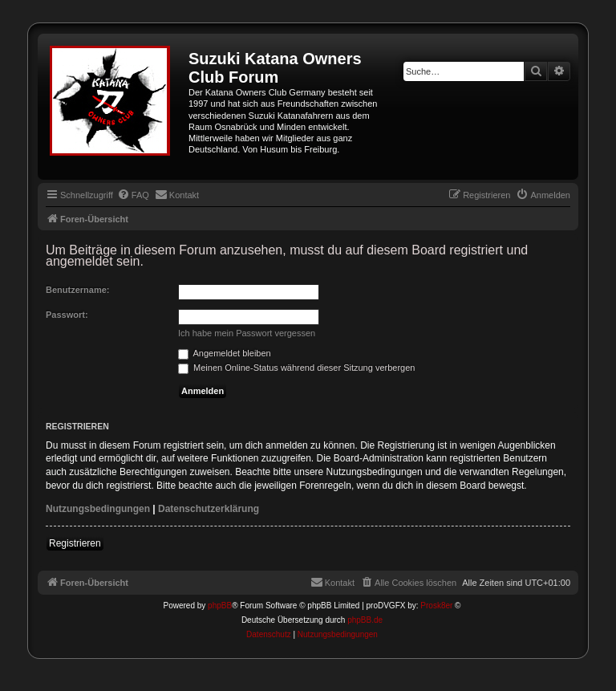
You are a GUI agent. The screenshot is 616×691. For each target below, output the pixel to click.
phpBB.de (365, 620)
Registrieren (75, 543)
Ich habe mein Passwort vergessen (247, 333)
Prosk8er (436, 606)
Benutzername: (77, 290)
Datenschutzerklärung (209, 509)
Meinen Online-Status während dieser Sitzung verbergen (296, 368)
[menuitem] (133, 195)
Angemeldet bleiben (225, 353)
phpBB (220, 606)
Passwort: (67, 315)
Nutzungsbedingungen (98, 509)
